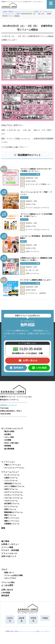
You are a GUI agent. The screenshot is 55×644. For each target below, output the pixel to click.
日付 (23, 178)
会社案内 (8, 434)
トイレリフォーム (11, 481)
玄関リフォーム (10, 509)
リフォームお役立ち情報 (13, 575)
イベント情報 (7, 547)
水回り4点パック (9, 556)
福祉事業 (22, 619)
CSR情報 (8, 440)
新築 (3, 528)
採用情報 (8, 446)
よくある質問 (7, 585)
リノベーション (8, 462)
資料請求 (5, 596)
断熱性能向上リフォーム (13, 512)
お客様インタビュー (10, 544)
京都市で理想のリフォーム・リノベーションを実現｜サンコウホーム (30, 631)
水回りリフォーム (11, 489)
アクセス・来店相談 (10, 550)
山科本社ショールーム (8, 405)
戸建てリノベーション (13, 465)
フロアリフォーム (11, 501)
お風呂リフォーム (11, 478)
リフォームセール (9, 553)
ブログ (4, 570)
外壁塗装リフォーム (12, 524)
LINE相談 (6, 593)
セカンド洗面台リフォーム (14, 486)
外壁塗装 (33, 619)
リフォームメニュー (10, 472)
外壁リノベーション (12, 518)
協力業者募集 (9, 449)
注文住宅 (10, 619)
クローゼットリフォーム (13, 498)
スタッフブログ (10, 578)
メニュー (51, 4)
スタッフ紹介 (9, 437)
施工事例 (5, 541)
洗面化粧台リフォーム (13, 484)
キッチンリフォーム (12, 475)
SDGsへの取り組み (11, 443)
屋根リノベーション (12, 521)
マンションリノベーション (14, 468)
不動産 (45, 618)
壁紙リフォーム (10, 515)
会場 (23, 184)
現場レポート (9, 573)
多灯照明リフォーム (12, 504)
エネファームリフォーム (13, 492)
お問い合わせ (7, 590)
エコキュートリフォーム (13, 495)
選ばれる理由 (9, 431)
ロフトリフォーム (11, 507)
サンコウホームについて (12, 428)
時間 (23, 181)
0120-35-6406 (6, 414)
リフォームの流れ (8, 582)
